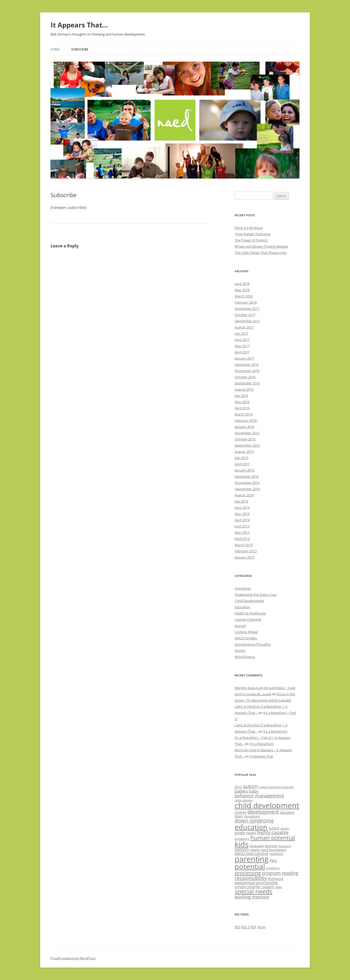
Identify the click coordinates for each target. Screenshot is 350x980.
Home (55, 49)
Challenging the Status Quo (256, 595)
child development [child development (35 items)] (267, 805)
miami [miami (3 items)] (255, 850)
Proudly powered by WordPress (73, 958)
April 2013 (242, 539)
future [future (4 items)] (274, 828)
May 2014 (242, 514)
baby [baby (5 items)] (254, 791)
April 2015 (242, 464)
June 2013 (242, 526)
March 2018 (244, 296)
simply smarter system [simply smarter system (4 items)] (254, 887)
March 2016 (244, 414)
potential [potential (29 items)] (250, 866)
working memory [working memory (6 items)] (252, 897)
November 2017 (247, 309)
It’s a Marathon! (275, 731)
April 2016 (242, 408)
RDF (253, 927)
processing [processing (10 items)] (248, 873)
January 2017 (244, 358)
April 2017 (242, 352)
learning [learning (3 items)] (271, 846)
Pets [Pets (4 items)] (273, 860)
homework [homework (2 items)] (242, 839)
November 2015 (247, 433)
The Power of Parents (251, 240)
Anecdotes (243, 588)
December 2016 (247, 364)
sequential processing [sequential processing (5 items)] (256, 883)
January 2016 (244, 427)
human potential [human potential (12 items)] (273, 838)
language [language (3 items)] (257, 846)
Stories (240, 650)
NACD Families (246, 638)
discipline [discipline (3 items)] (287, 812)
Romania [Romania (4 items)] (275, 879)
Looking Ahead (246, 632)
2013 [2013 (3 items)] (238, 787)
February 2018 (246, 302)
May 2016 (242, 402)
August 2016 (244, 389)
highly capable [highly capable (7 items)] (273, 832)
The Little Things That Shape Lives (261, 253)
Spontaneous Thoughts (253, 644)
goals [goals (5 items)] (240, 833)
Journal (240, 626)
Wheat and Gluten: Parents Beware (261, 246)
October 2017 (245, 315)
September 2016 (247, 383)
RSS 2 (245, 927)
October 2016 (245, 377)
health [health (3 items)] (251, 833)
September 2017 (247, 321)
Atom (261, 927)
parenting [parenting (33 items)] (252, 859)
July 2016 (241, 396)
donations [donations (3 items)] (252, 816)
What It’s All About (249, 228)
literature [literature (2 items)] (285, 846)
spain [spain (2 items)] (279, 887)
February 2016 (246, 420)
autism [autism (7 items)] (250, 786)
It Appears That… (79, 25)
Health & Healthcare (250, 613)
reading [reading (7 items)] (290, 873)
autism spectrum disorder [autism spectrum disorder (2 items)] (276, 787)
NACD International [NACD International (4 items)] (251, 853)
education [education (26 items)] (251, 827)
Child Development (249, 601)
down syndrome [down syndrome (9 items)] (254, 821)
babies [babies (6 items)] (241, 791)
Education (242, 607)
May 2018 (242, 290)
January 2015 (244, 470)
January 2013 (244, 557)
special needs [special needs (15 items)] (253, 891)
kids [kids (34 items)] (242, 844)
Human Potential (248, 619)
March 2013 (244, 545)
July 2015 (241, 458)
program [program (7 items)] (271, 873)
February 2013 (246, 551)
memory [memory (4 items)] (242, 850)
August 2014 (244, 495)
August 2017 (244, 327)
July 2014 (241, 501)
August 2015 (244, 452)
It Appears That (261, 756)
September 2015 (247, 445)
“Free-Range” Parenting (253, 234)
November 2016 (247, 371)
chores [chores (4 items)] (240, 812)
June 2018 (242, 284)
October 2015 (245, 439)
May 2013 (242, 532)
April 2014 (242, 520)
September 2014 (247, 489)
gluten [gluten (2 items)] (285, 828)
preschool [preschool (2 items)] (273, 868)
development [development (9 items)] (263, 812)
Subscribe (80, 49)
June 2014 (242, 507)
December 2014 (247, 476)
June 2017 (242, 340)
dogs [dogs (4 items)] (239, 816)
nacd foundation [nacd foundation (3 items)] (273, 850)
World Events (245, 657)
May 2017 (242, 346)
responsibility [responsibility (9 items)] (251, 878)
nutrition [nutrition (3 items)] (276, 854)
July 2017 (241, 333)
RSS (237, 927)
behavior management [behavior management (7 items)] (259, 796)
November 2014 (247, 483)
